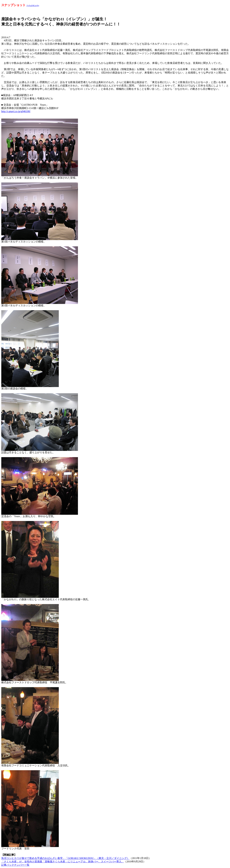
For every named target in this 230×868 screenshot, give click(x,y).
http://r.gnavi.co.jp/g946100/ (16, 111)
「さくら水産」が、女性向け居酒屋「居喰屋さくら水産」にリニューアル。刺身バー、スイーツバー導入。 (63, 862)
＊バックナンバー (33, 6)
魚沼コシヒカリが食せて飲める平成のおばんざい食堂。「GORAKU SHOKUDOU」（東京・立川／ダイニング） (65, 858)
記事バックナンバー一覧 (15, 865)
